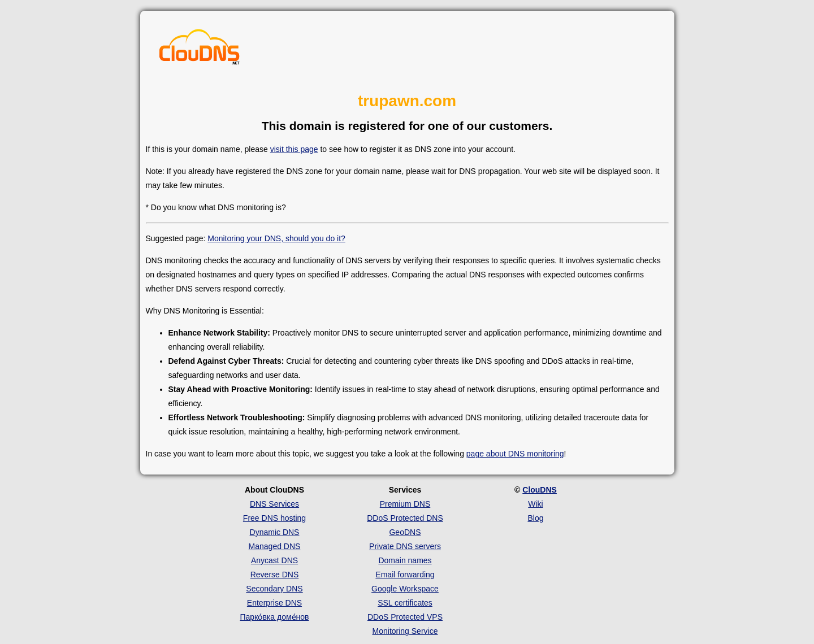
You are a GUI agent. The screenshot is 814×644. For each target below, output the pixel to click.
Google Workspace (405, 589)
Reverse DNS (275, 575)
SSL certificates (405, 603)
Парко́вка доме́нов (275, 617)
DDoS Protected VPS (405, 617)
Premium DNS (405, 504)
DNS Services (274, 504)
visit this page (294, 149)
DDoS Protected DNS (405, 518)
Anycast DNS (274, 560)
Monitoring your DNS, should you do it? (276, 238)
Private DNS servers (405, 546)
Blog (535, 518)
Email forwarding (405, 575)
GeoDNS (405, 532)
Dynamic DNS (275, 532)
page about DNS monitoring (515, 454)
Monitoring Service (405, 631)
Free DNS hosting (274, 518)
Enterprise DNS (274, 603)
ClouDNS (540, 490)
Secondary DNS (274, 589)
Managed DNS (275, 546)
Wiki (535, 504)
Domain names (405, 560)
